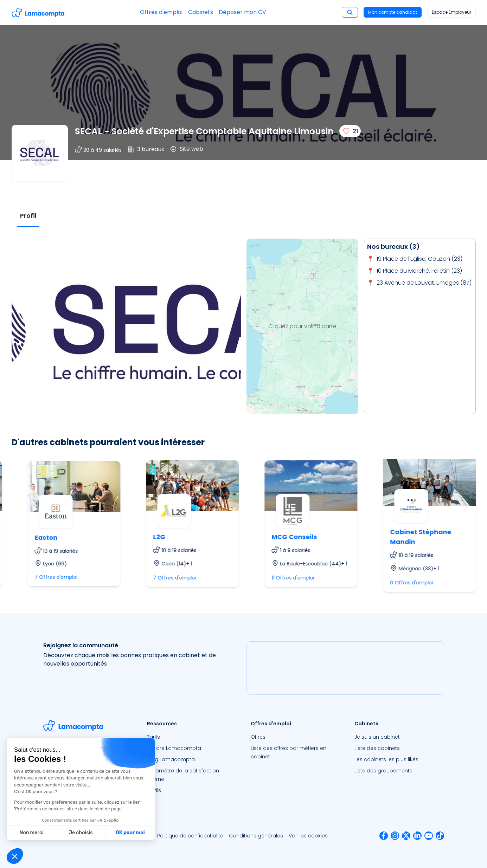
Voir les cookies (308, 836)
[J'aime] (350, 131)
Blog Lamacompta (171, 759)
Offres (258, 737)
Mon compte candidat (393, 12)
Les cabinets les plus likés (386, 759)
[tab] (28, 216)
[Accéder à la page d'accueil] (38, 12)
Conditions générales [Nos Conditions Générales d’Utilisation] (256, 836)
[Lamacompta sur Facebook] (384, 836)
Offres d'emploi (161, 12)
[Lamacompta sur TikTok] (440, 836)
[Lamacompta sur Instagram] (395, 836)
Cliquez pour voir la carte (302, 326)
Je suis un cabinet (377, 737)
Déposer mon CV (242, 12)
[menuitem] (192, 737)
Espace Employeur (451, 12)
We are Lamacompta (174, 748)
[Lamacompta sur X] (406, 836)
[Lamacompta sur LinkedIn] (417, 836)
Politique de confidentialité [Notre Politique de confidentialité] (190, 836)
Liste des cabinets (377, 748)
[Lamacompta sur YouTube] (429, 836)
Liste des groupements (383, 771)
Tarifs (153, 737)
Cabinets (201, 12)
